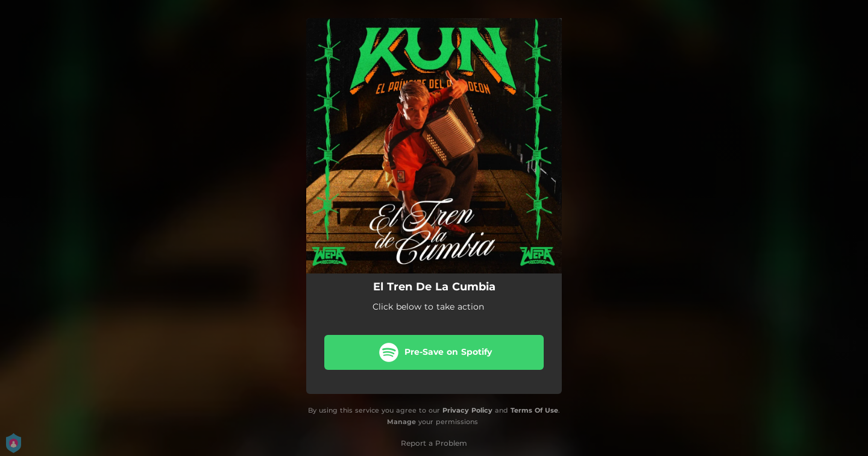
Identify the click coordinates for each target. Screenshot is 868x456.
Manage (401, 422)
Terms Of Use (534, 410)
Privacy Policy (467, 410)
